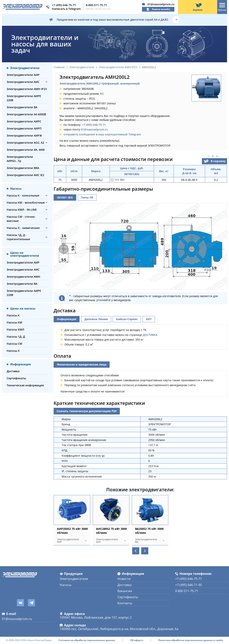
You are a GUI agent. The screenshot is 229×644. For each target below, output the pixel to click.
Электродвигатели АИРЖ (24, 136)
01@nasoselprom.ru (161, 4)
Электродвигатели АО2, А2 (25, 143)
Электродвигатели (82, 67)
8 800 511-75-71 (187, 591)
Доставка (13, 371)
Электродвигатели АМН (23, 277)
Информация (67, 319)
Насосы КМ (14, 322)
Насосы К (13, 315)
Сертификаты (16, 378)
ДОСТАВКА (150, 335)
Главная (59, 67)
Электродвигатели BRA (23, 168)
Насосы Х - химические (23, 228)
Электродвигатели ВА (22, 107)
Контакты (125, 603)
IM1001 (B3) (65, 197)
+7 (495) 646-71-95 (189, 585)
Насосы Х (13, 351)
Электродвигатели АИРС (24, 121)
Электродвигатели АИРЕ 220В (24, 98)
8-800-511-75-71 (96, 5)
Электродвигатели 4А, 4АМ (26, 150)
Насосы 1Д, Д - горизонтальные (18, 237)
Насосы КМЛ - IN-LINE (22, 210)
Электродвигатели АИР (23, 75)
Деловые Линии (96, 319)
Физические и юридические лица (82, 364)
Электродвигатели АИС (23, 82)
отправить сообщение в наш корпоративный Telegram (102, 134)
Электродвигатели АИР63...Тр (20, 159)
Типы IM (87, 197)
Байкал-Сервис (127, 319)
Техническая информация (25, 385)
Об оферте (137, 640)
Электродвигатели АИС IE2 (25, 175)
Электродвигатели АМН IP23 (27, 89)
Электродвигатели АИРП (24, 128)
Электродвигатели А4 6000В (26, 114)
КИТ (149, 319)
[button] (46, 82)
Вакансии (125, 591)
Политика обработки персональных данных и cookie (191, 640)
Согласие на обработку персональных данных (87, 640)
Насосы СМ (14, 344)
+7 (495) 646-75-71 (64, 5)
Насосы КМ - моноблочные (26, 203)
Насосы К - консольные (23, 195)
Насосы (65, 585)
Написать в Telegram (66, 9)
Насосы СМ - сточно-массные (21, 219)
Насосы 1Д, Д (16, 337)
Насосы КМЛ (15, 329)
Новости (124, 579)
